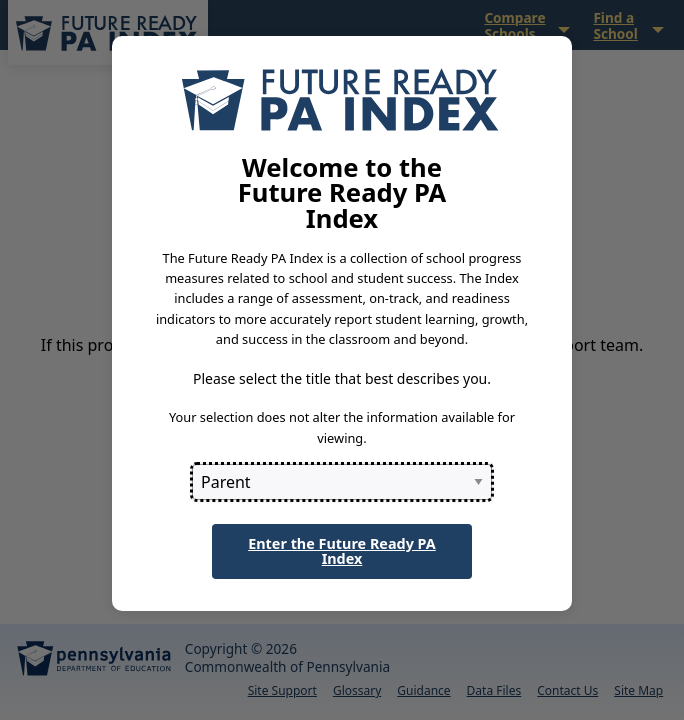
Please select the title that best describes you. (342, 378)
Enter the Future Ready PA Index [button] (342, 550)
